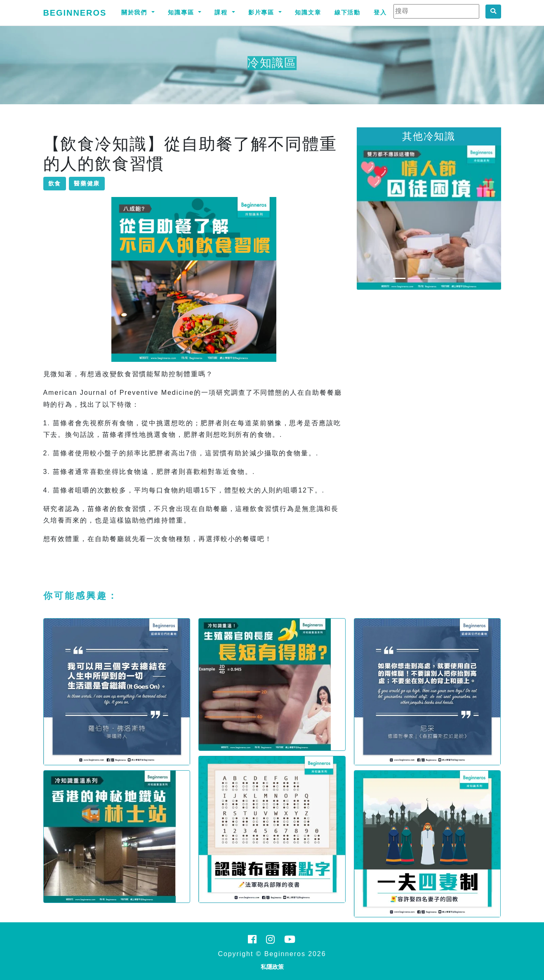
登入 (380, 12)
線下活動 (348, 12)
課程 (222, 12)
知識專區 (182, 12)
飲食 (55, 183)
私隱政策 (272, 967)
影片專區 (263, 12)
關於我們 (136, 12)
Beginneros (75, 13)
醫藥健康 (87, 183)
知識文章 (308, 12)
